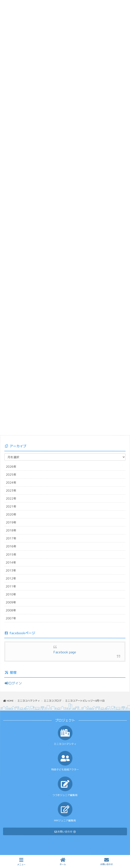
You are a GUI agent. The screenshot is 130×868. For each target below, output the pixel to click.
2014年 (11, 562)
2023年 (11, 490)
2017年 (11, 538)
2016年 (11, 546)
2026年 (11, 466)
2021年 (11, 506)
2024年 (11, 482)
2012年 (11, 578)
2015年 (11, 554)
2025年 (11, 474)
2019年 (11, 522)
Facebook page (65, 652)
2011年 (11, 586)
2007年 (11, 618)
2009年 (11, 602)
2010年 (11, 594)
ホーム (63, 862)
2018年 (11, 530)
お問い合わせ (107, 862)
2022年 (11, 498)
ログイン (13, 683)
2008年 (11, 610)
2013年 (11, 570)
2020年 (11, 514)
